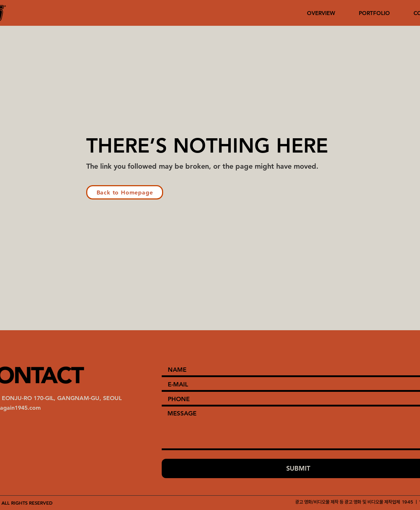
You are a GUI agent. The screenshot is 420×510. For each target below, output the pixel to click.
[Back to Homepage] (125, 192)
